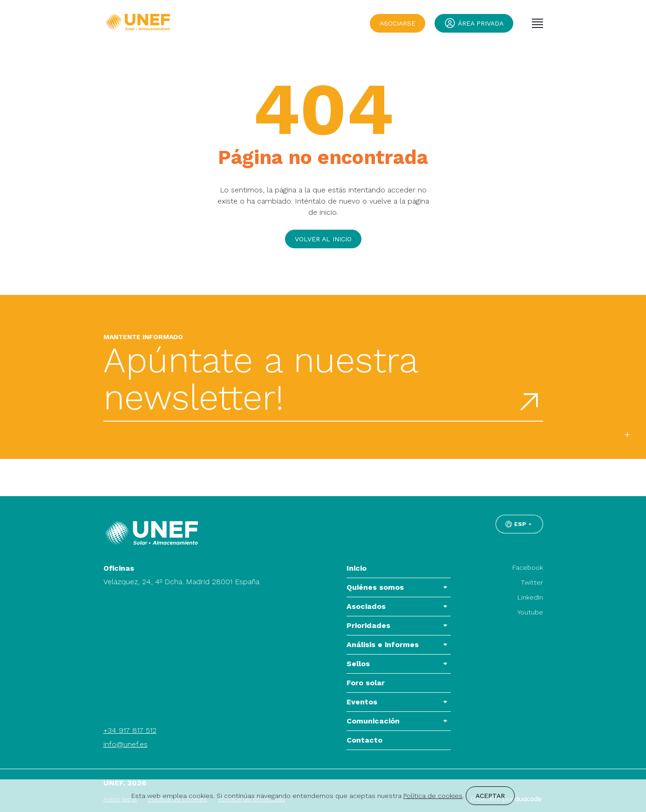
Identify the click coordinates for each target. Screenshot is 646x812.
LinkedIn (530, 597)
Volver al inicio (323, 239)
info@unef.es (126, 744)
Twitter (532, 582)
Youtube (530, 612)
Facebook (528, 567)
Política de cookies (433, 796)
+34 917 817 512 (130, 730)
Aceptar (490, 796)
